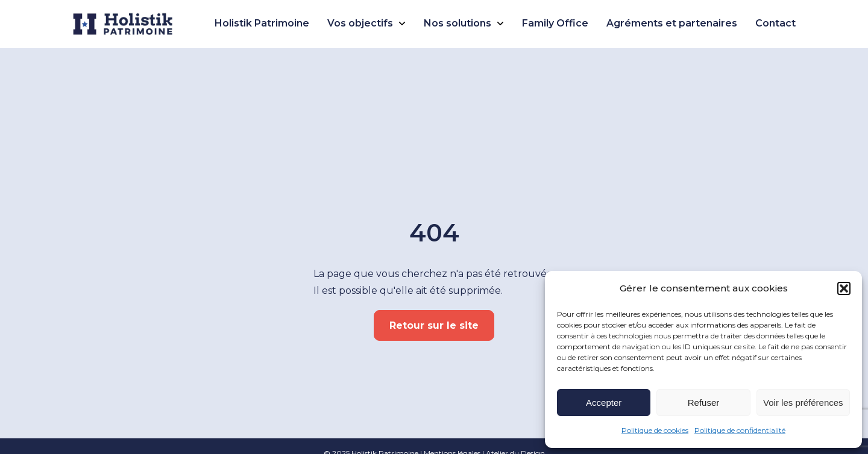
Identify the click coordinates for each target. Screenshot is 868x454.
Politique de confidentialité (740, 430)
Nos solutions (458, 23)
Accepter (604, 403)
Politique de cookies (655, 430)
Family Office (555, 23)
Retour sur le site (434, 325)
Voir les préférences (803, 403)
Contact (775, 23)
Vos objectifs (360, 23)
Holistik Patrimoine (262, 23)
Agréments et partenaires (672, 23)
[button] (844, 288)
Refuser (704, 403)
